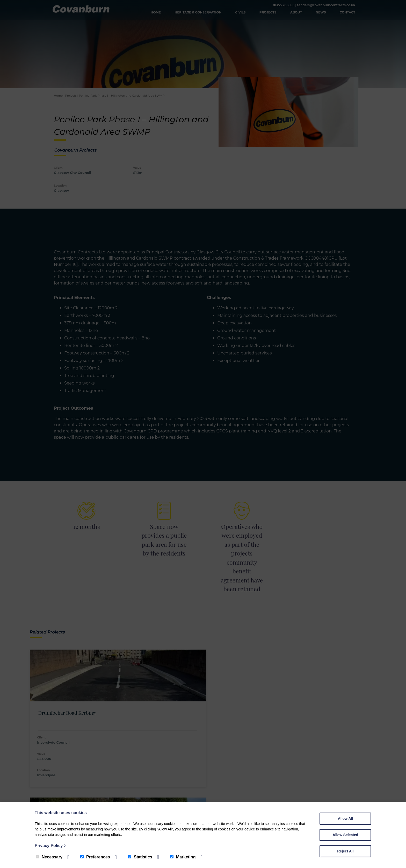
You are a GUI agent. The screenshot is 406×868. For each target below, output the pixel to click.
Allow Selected (346, 835)
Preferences (95, 857)
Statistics (140, 857)
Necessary (49, 857)
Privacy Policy (50, 846)
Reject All (345, 851)
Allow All (346, 819)
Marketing (183, 857)
